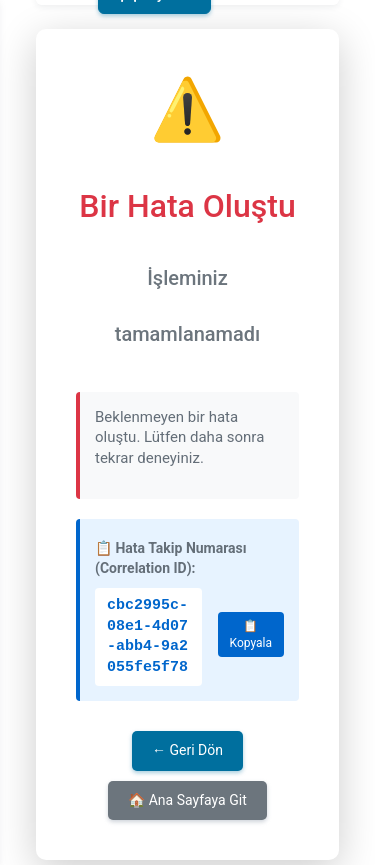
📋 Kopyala (251, 634)
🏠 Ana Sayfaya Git (187, 800)
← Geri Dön (187, 750)
